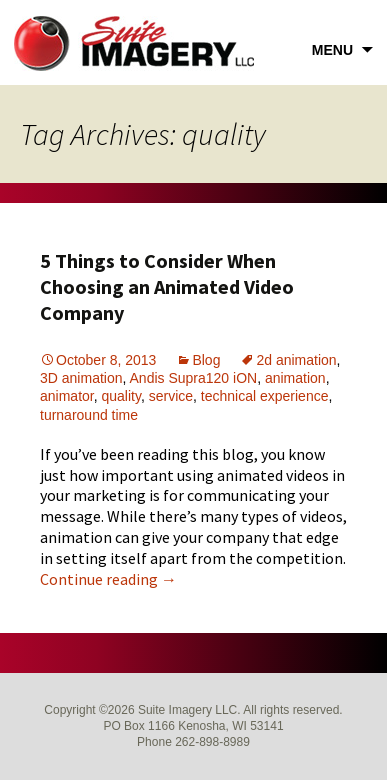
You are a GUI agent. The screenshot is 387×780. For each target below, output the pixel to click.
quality (120, 396)
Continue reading (108, 579)
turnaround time (89, 415)
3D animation (81, 378)
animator (67, 396)
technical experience (265, 396)
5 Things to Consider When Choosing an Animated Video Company (167, 286)
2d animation (296, 360)
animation (295, 378)
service (171, 396)
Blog (206, 360)
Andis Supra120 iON (194, 378)
